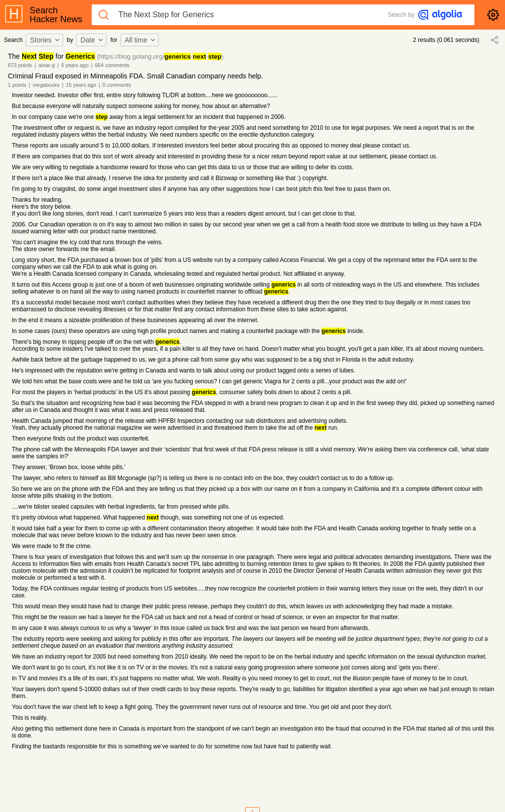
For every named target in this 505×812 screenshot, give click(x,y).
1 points (17, 85)
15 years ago (81, 85)
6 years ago (75, 65)
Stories (45, 40)
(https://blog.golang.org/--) (161, 56)
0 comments (117, 85)
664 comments (112, 65)
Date (92, 40)
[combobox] (46, 40)
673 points (20, 65)
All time (141, 40)
